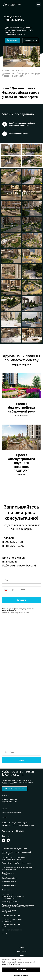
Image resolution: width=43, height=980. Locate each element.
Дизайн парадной (9, 881)
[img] (4, 840)
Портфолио (18, 70)
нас (22, 947)
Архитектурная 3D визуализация (15, 907)
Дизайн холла (8, 894)
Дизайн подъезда (9, 869)
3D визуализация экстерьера (9, 911)
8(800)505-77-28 (13, 542)
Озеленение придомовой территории (17, 867)
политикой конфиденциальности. (19, 613)
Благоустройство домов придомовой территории (17, 853)
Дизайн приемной (9, 885)
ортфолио (22, 951)
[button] (12, 40)
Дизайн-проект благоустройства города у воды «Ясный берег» (21, 75)
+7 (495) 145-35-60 (9, 799)
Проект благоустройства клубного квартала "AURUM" (21, 463)
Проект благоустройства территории (17, 863)
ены (22, 955)
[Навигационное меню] (39, 4)
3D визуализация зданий (12, 930)
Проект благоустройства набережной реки (21, 408)
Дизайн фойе (7, 890)
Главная (6, 70)
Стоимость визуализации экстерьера (12, 920)
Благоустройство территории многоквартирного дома (14, 858)
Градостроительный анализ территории (18, 905)
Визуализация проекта (11, 916)
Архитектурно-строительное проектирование (13, 897)
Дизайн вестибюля (10, 878)
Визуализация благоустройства (15, 849)
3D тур (5, 933)
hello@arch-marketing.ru (11, 812)
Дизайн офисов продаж (8, 874)
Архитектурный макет (11, 902)
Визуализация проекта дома (11, 926)
